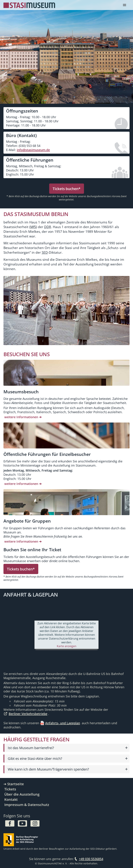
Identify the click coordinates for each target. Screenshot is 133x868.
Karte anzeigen (67, 646)
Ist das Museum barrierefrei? (31, 748)
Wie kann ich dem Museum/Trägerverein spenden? (48, 769)
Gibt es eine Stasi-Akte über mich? (35, 759)
